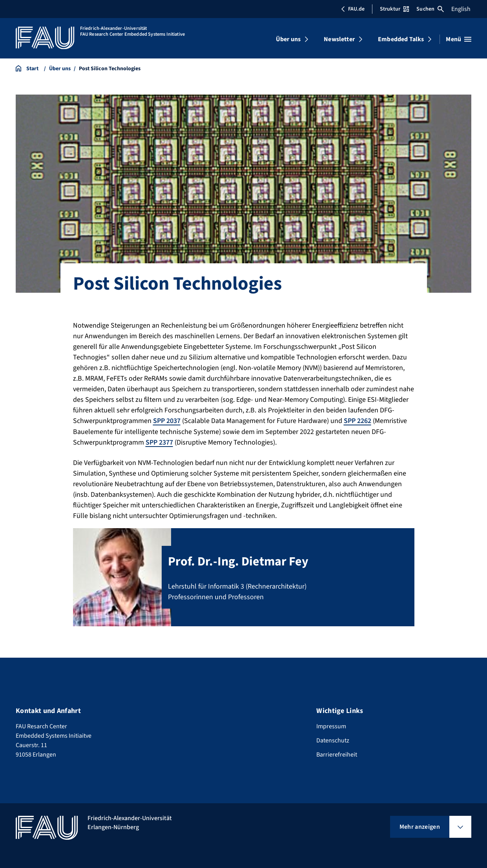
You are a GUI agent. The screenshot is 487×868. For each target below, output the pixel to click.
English (461, 9)
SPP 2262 (357, 421)
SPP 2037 (167, 421)
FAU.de (353, 9)
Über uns (288, 39)
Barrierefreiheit (337, 754)
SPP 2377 (159, 442)
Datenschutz (333, 740)
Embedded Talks (401, 39)
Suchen (430, 9)
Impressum (331, 726)
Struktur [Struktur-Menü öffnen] (394, 9)
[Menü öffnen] (459, 39)
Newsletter (339, 39)
